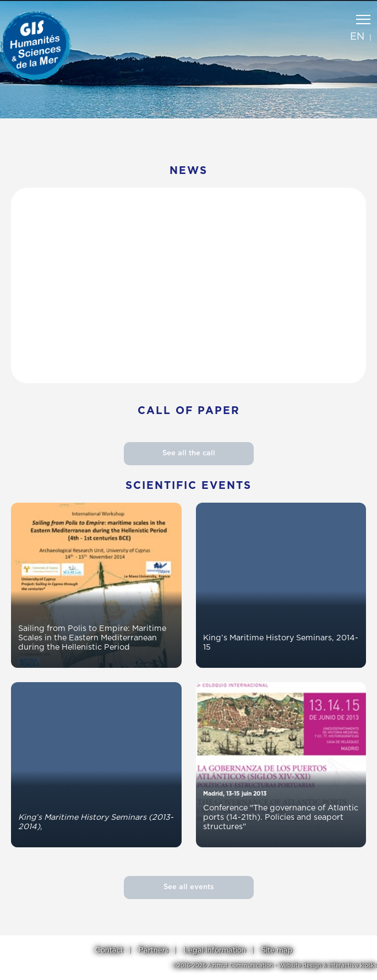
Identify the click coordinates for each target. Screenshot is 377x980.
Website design (300, 966)
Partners (154, 951)
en (357, 37)
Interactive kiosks (353, 966)
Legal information (215, 951)
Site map (277, 951)
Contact (109, 951)
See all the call (189, 453)
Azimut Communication (240, 966)
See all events (189, 887)
